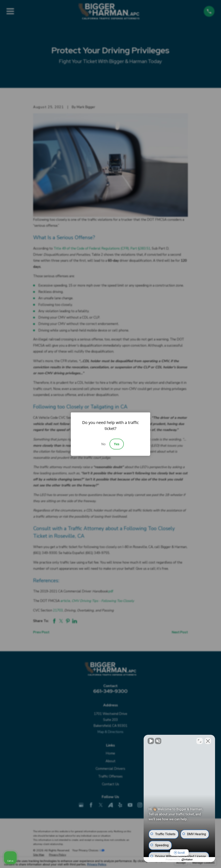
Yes (117, 444)
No (103, 444)
